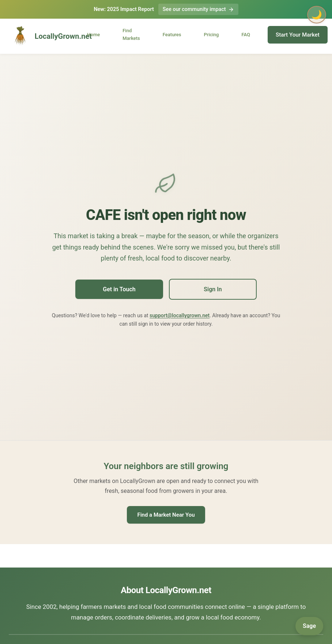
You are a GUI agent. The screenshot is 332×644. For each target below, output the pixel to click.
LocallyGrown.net (42, 36)
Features (172, 35)
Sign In (213, 289)
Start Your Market (298, 35)
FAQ (246, 35)
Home (93, 35)
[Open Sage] (309, 626)
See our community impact (198, 9)
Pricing (212, 35)
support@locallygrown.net (180, 315)
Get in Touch (119, 289)
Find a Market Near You (166, 515)
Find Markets (131, 34)
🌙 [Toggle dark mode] (317, 15)
